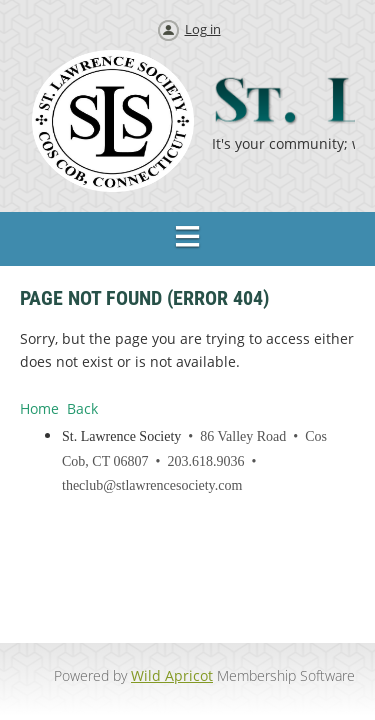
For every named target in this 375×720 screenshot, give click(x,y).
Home (39, 408)
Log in (203, 29)
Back (82, 408)
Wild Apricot (172, 675)
